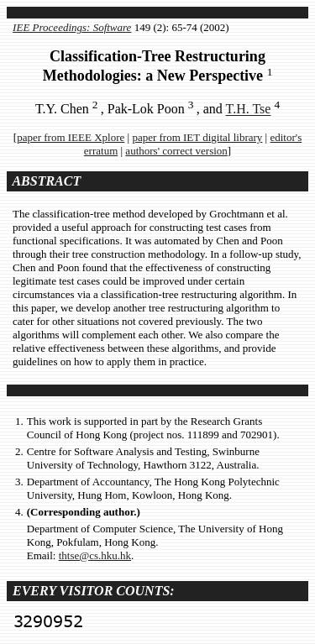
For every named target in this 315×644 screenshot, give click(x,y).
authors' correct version (176, 151)
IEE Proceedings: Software (72, 27)
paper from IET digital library (197, 137)
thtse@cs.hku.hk (95, 555)
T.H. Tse (249, 110)
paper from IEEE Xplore (71, 137)
